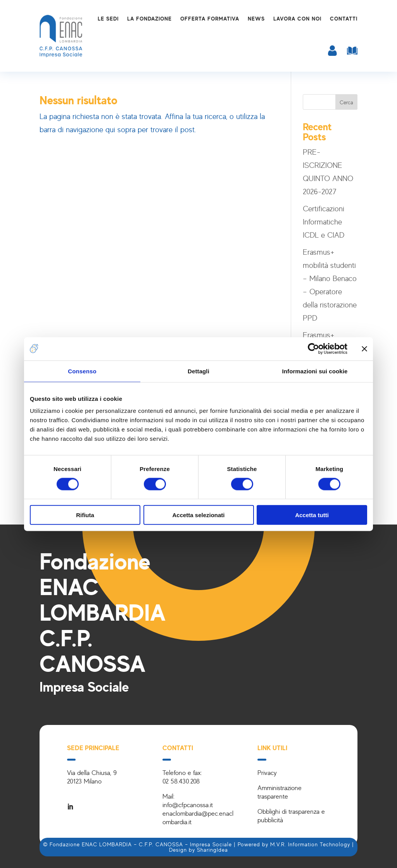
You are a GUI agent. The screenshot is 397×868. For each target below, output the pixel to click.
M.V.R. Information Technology (310, 844)
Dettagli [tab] (198, 371)
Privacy (267, 772)
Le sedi (108, 18)
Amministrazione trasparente (280, 792)
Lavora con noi (297, 18)
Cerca (346, 102)
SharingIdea (212, 850)
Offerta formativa (210, 18)
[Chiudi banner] (364, 349)
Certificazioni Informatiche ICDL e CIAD (324, 222)
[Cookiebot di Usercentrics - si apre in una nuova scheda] (313, 349)
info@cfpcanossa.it (188, 805)
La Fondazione (149, 18)
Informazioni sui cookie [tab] (315, 371)
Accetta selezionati (198, 515)
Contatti (344, 18)
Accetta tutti (312, 515)
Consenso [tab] (82, 371)
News (256, 18)
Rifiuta (85, 515)
